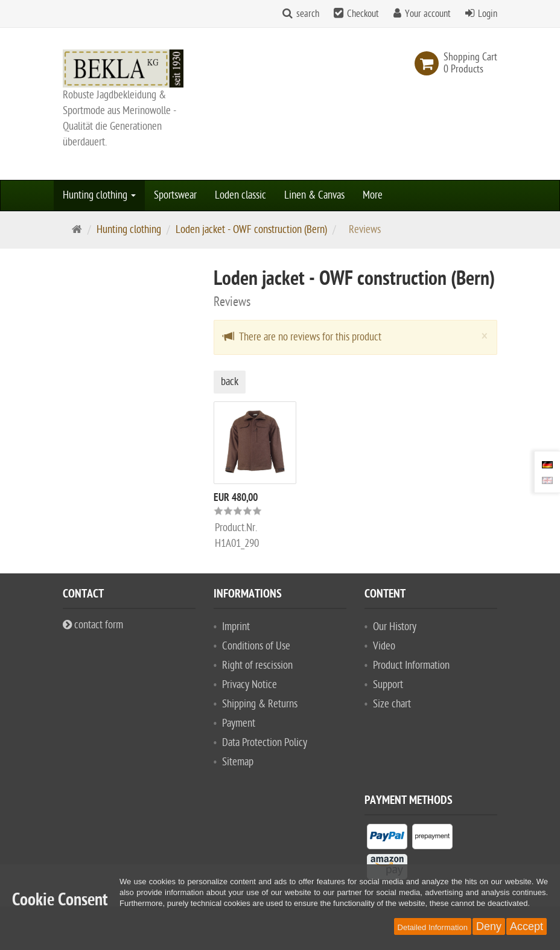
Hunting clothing (99, 195)
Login (488, 14)
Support (388, 685)
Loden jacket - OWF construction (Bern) (251, 230)
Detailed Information (433, 927)
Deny (489, 926)
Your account (428, 14)
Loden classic (240, 195)
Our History (395, 627)
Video (384, 646)
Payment (239, 723)
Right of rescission (257, 665)
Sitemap (238, 762)
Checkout (363, 14)
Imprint (236, 627)
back (230, 382)
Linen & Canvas (314, 195)
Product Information (411, 665)
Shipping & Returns (260, 704)
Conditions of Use (256, 646)
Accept (527, 926)
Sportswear (175, 195)
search (308, 14)
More (373, 195)
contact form (93, 625)
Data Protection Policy (265, 743)
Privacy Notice (250, 685)
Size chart (392, 704)
